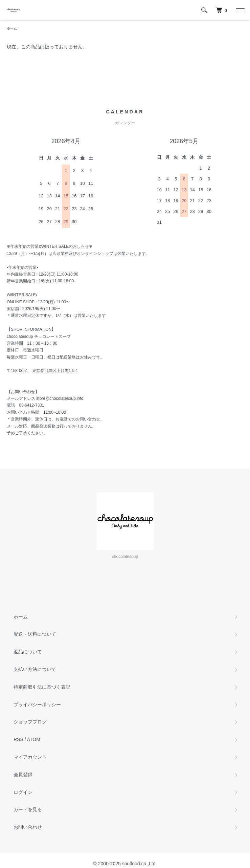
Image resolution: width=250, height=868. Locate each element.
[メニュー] (240, 10)
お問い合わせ (28, 827)
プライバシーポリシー (37, 704)
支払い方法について (35, 669)
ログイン (23, 792)
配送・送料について (35, 634)
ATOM (34, 739)
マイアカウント (30, 757)
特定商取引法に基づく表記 (42, 687)
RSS (18, 739)
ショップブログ (30, 722)
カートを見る (28, 809)
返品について (28, 652)
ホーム (12, 28)
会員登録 (23, 775)
